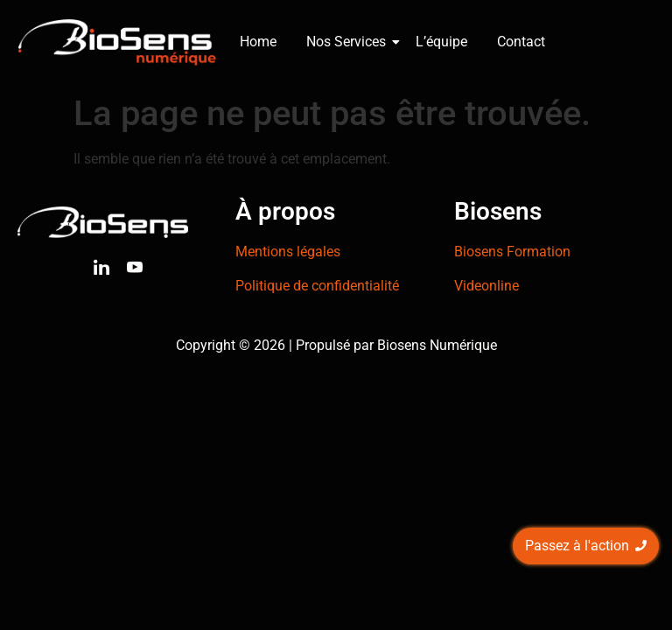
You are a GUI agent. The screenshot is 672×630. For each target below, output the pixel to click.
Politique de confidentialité (317, 286)
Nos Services (349, 42)
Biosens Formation (512, 252)
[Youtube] (135, 270)
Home (258, 42)
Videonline (486, 286)
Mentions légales (288, 252)
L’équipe (441, 42)
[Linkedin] (101, 270)
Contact (521, 42)
